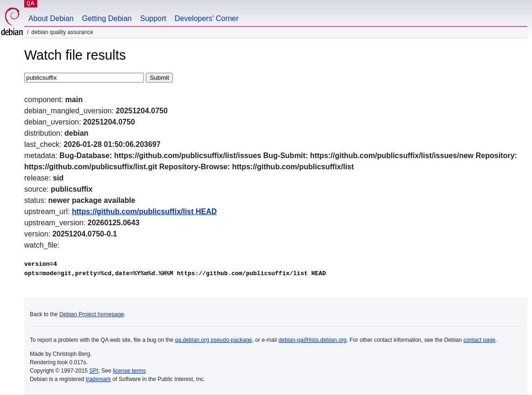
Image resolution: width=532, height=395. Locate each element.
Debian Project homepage (92, 314)
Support (153, 18)
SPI (94, 371)
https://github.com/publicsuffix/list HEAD (144, 211)
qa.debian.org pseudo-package (214, 340)
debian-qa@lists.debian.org (313, 340)
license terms (129, 371)
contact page (480, 340)
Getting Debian (107, 18)
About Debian (51, 18)
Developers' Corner (207, 18)
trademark (98, 379)
